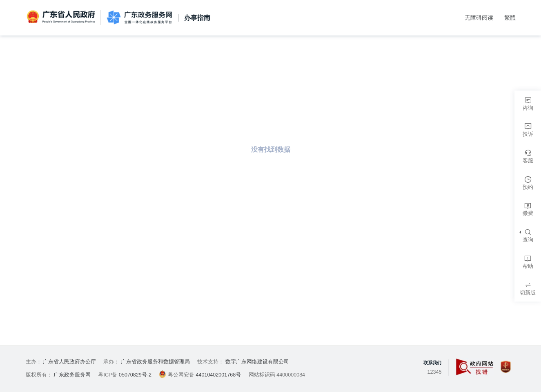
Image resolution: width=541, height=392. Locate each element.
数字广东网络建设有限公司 (257, 362)
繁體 (510, 18)
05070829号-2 (135, 375)
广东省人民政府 (62, 17)
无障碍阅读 (479, 18)
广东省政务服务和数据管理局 (155, 362)
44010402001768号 (218, 375)
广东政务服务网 (139, 18)
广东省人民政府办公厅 (69, 362)
